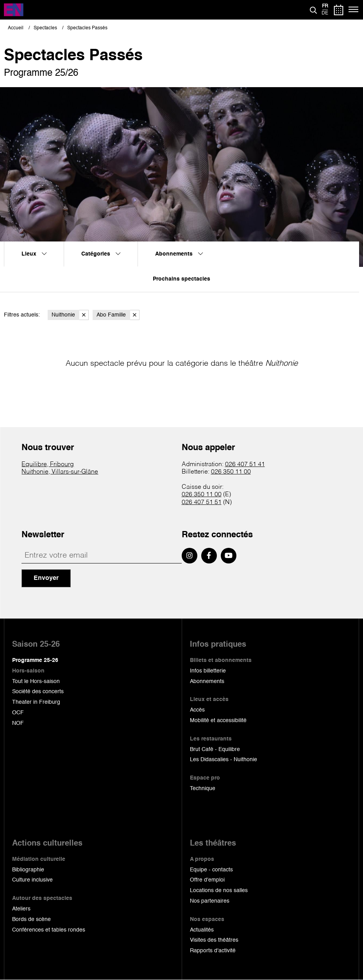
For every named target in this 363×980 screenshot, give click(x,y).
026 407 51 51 (202, 503)
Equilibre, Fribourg (48, 465)
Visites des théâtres (214, 940)
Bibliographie (28, 870)
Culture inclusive (32, 880)
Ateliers (21, 909)
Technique (203, 789)
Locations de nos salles (219, 891)
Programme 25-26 (35, 660)
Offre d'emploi (207, 880)
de (325, 13)
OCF (18, 713)
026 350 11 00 (231, 472)
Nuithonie (70, 315)
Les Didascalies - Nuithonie (224, 760)
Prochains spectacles (181, 279)
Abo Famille (118, 315)
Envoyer (46, 578)
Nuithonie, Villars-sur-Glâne (60, 472)
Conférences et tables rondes (49, 930)
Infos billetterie (208, 671)
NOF (18, 723)
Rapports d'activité (213, 951)
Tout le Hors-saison (36, 681)
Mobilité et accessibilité (218, 721)
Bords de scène (31, 919)
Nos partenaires (210, 901)
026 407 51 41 (245, 465)
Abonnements (207, 681)
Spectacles (45, 28)
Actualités (202, 930)
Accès (197, 710)
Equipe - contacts (211, 870)
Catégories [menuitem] (101, 254)
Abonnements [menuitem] (179, 254)
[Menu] (354, 10)
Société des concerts (38, 692)
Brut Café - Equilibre (215, 749)
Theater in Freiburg (36, 702)
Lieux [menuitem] (34, 254)
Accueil (16, 28)
